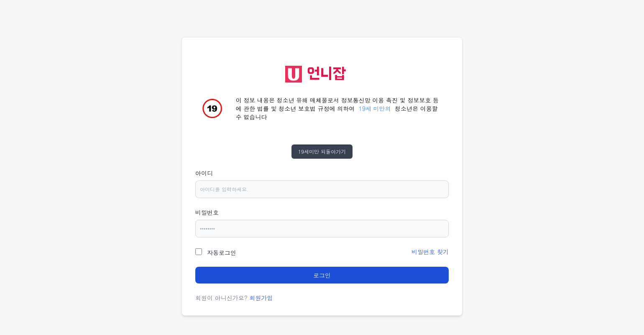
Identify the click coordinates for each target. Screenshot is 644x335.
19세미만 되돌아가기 (322, 151)
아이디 (204, 173)
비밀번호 (207, 212)
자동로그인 (222, 253)
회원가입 (261, 298)
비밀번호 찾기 (430, 252)
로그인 (322, 275)
